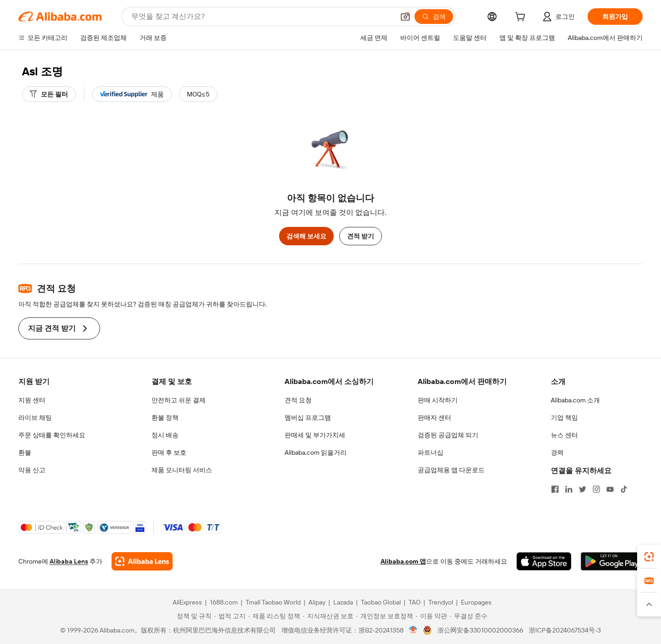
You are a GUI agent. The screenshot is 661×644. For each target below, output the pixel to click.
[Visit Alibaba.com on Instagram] (596, 489)
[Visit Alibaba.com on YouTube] (610, 489)
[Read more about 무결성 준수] (469, 616)
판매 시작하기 (438, 400)
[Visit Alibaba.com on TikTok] (624, 489)
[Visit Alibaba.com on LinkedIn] (569, 489)
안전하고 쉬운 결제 (179, 400)
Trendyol (441, 602)
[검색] (434, 17)
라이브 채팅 (35, 418)
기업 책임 (564, 418)
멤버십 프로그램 (308, 418)
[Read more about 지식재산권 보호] (328, 616)
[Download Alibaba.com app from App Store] (544, 561)
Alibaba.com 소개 (575, 400)
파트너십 (431, 452)
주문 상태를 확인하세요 (52, 435)
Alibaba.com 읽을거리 (316, 452)
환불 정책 (165, 418)
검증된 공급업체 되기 (448, 435)
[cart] (522, 18)
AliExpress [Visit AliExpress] (187, 602)
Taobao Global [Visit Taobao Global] (381, 602)
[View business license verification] (413, 630)
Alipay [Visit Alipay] (317, 602)
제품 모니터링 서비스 (182, 470)
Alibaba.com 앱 (403, 561)
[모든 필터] (49, 94)
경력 (557, 452)
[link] (649, 557)
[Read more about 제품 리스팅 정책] (274, 616)
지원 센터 (32, 400)
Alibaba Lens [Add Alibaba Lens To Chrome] (69, 561)
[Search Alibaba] (262, 17)
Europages (476, 602)
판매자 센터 (434, 418)
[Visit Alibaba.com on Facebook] (555, 489)
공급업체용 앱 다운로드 (451, 470)
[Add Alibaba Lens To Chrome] (142, 561)
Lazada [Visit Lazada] (343, 602)
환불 (25, 452)
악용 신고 (32, 470)
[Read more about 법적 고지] (230, 616)
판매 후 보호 (169, 452)
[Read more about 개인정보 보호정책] (385, 616)
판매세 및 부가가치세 (315, 435)
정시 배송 (165, 435)
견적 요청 (298, 400)
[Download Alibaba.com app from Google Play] (612, 561)
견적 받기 (361, 236)
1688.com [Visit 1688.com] (224, 602)
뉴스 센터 (564, 435)
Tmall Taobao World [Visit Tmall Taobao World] (273, 602)
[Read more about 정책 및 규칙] (193, 616)
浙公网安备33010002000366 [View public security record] (480, 630)
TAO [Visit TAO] (415, 602)
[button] (405, 17)
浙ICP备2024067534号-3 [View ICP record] (565, 630)
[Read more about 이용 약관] (431, 616)
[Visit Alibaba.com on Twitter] (583, 489)
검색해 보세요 (306, 236)
